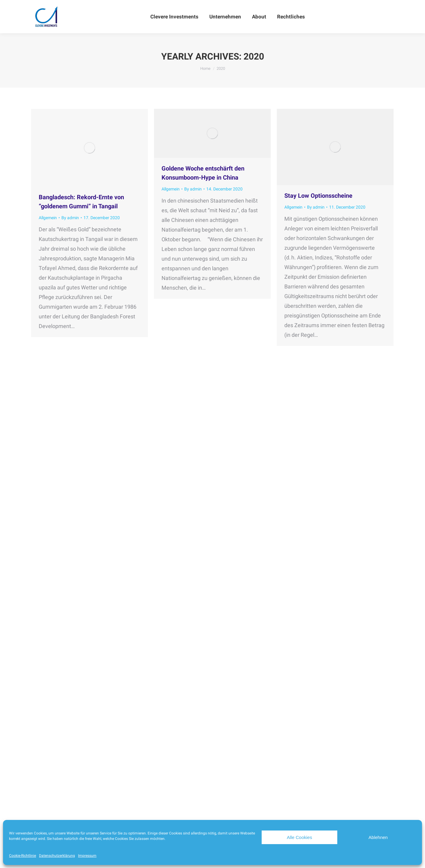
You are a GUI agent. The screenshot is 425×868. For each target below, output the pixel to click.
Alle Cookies (299, 837)
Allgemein (48, 218)
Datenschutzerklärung (57, 856)
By (70, 218)
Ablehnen (378, 837)
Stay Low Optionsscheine (318, 196)
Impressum (87, 856)
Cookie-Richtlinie (23, 856)
